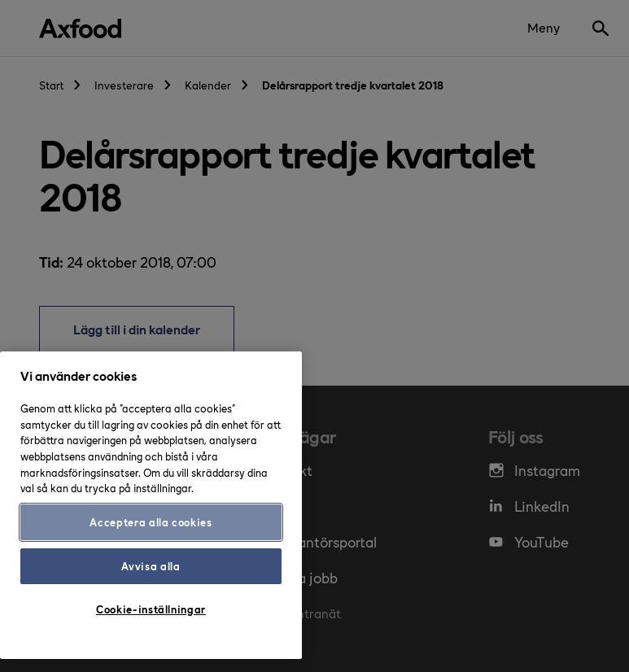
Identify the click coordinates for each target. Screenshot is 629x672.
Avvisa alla (151, 566)
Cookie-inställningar (151, 609)
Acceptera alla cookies (151, 522)
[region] (151, 505)
